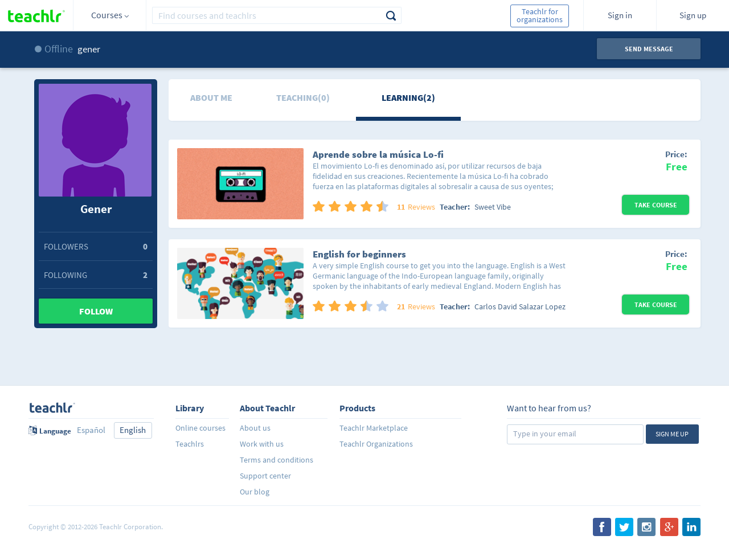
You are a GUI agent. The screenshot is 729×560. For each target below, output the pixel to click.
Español (91, 430)
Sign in (620, 15)
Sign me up (672, 434)
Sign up (693, 15)
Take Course (656, 205)
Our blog (255, 492)
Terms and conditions (277, 460)
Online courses (200, 428)
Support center (265, 476)
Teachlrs (190, 444)
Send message (649, 49)
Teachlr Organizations (376, 444)
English (133, 430)
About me (211, 97)
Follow (96, 311)
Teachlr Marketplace (374, 428)
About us (255, 428)
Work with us (262, 444)
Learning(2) (408, 97)
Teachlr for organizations (540, 15)
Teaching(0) (303, 97)
